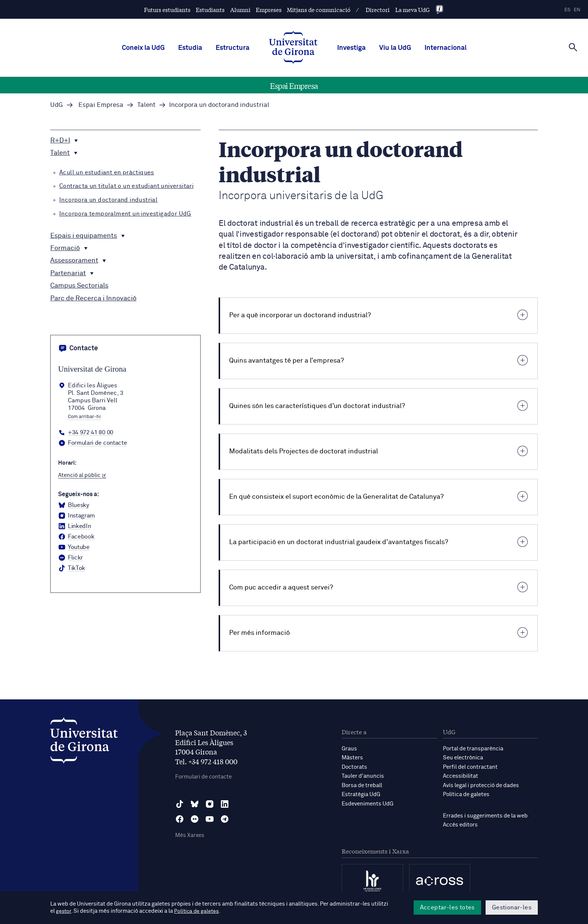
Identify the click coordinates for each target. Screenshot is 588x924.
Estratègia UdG (361, 794)
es (567, 10)
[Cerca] (573, 47)
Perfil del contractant (470, 767)
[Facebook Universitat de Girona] (76, 537)
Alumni (240, 10)
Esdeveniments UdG (367, 803)
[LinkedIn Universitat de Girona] (74, 526)
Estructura (232, 48)
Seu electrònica (463, 758)
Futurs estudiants (167, 10)
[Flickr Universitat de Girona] (70, 558)
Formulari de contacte (203, 777)
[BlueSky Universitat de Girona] (74, 505)
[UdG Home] (293, 48)
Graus (349, 749)
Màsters (352, 758)
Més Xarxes (190, 836)
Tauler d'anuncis (363, 776)
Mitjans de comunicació (319, 10)
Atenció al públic (82, 475)
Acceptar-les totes (447, 907)
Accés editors (460, 824)
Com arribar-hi (84, 417)
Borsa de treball (362, 785)
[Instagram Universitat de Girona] (76, 516)
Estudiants (210, 10)
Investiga (351, 48)
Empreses (269, 10)
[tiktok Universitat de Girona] (72, 568)
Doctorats (354, 767)
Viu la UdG (395, 48)
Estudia (190, 48)
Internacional (445, 48)
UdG (57, 105)
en (577, 10)
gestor (64, 911)
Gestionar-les (512, 907)
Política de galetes (466, 794)
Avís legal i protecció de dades (481, 785)
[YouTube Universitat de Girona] (74, 547)
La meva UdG (412, 10)
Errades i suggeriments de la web (485, 815)
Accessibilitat (460, 776)
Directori (378, 10)
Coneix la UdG (143, 48)
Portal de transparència (473, 749)
